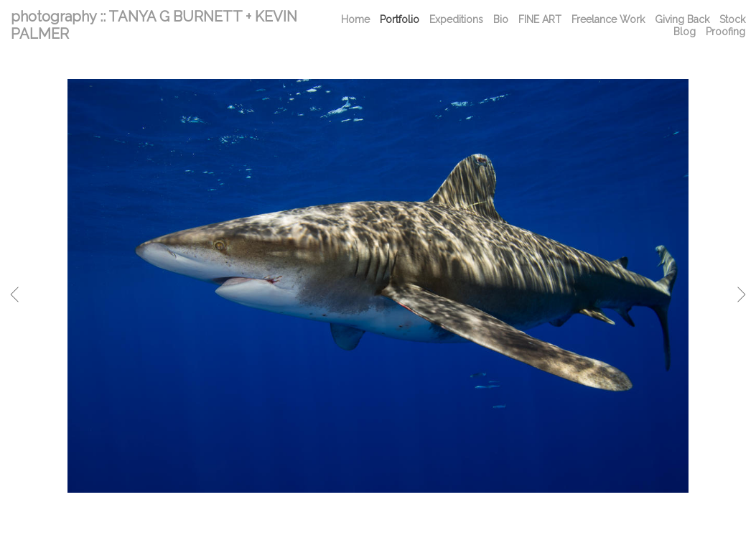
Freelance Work (608, 19)
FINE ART (540, 19)
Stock (732, 19)
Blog (685, 32)
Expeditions (456, 19)
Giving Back (682, 19)
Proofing (725, 32)
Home (355, 19)
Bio (501, 19)
